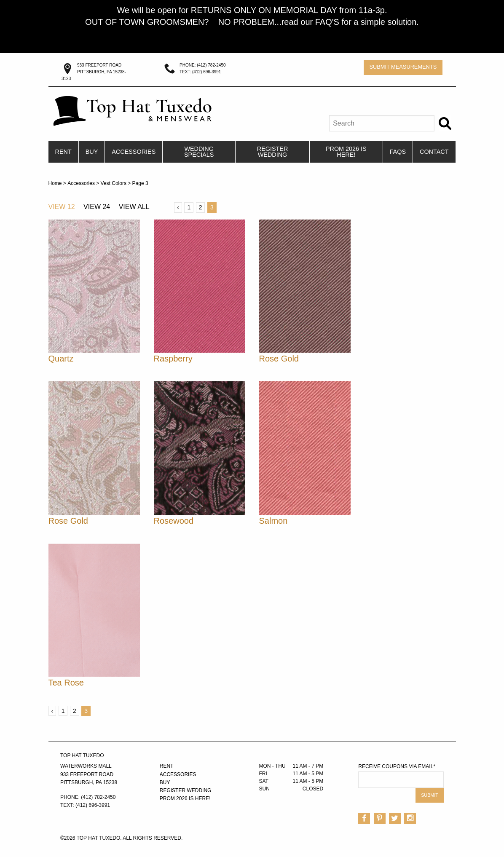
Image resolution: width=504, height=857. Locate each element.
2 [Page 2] (201, 207)
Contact (434, 152)
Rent (63, 152)
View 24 (97, 207)
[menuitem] (64, 152)
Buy (92, 152)
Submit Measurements (403, 67)
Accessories (134, 152)
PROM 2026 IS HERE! (346, 152)
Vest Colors (114, 183)
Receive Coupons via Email (397, 766)
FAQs (398, 152)
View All (134, 207)
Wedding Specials (199, 152)
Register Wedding (273, 152)
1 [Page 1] (189, 207)
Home (55, 183)
